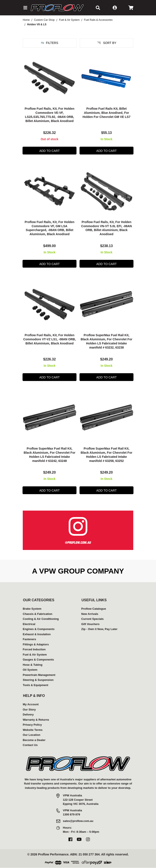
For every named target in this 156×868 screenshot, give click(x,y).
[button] (25, 8)
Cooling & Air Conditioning (41, 619)
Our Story (29, 710)
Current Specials (92, 619)
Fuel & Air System (35, 655)
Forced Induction (34, 649)
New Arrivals (90, 614)
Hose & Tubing (33, 665)
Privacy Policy (32, 725)
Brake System (32, 609)
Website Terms (33, 730)
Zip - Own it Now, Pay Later (99, 629)
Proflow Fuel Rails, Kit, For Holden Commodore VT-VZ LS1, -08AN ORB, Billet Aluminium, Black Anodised (50, 339)
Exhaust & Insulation (37, 634)
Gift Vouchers (90, 624)
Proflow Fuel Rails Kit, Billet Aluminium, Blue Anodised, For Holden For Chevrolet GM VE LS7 (106, 113)
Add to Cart (49, 151)
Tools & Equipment (35, 685)
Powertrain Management (39, 675)
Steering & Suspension (38, 680)
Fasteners (29, 639)
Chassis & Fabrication (38, 614)
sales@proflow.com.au (78, 821)
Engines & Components (39, 629)
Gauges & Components (38, 660)
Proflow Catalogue (94, 609)
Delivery (28, 714)
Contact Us (30, 745)
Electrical (29, 624)
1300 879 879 (71, 814)
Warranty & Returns (36, 720)
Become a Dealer (34, 740)
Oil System (30, 670)
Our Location (32, 735)
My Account (31, 704)
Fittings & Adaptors (36, 644)
